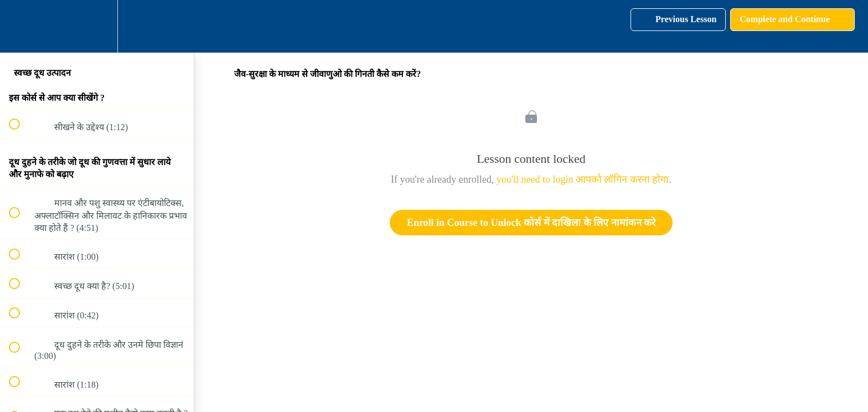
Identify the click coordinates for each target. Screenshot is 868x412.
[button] (20, 26)
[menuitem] (97, 26)
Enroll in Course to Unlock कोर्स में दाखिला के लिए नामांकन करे (531, 223)
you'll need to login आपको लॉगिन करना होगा (583, 179)
